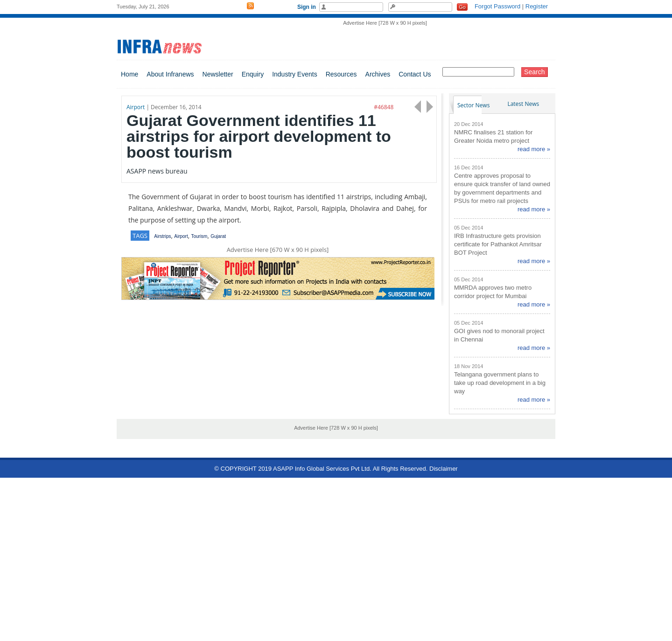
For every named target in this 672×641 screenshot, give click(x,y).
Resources (341, 74)
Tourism (199, 236)
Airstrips (162, 236)
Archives (378, 74)
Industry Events (295, 74)
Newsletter (218, 74)
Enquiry (253, 74)
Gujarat (218, 236)
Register (537, 6)
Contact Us (415, 74)
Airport (181, 236)
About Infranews (170, 74)
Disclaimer (444, 469)
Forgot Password (497, 6)
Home (129, 74)
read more (531, 149)
